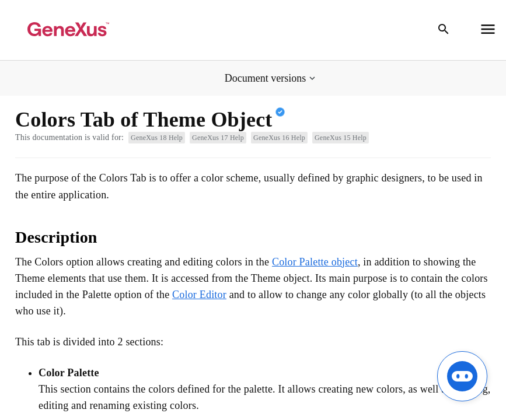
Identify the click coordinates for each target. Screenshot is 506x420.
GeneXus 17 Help (218, 138)
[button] (271, 78)
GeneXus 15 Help (341, 138)
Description (56, 237)
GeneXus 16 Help (279, 138)
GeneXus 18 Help (157, 138)
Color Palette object (315, 262)
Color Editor (199, 295)
